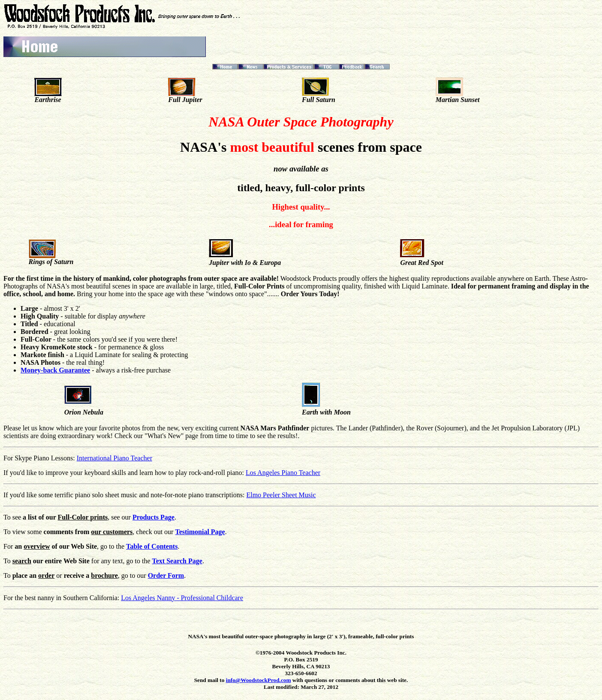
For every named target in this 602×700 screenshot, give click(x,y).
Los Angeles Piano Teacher (283, 473)
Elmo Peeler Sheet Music (281, 495)
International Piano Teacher (114, 458)
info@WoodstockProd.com (259, 680)
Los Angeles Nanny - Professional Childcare (182, 598)
